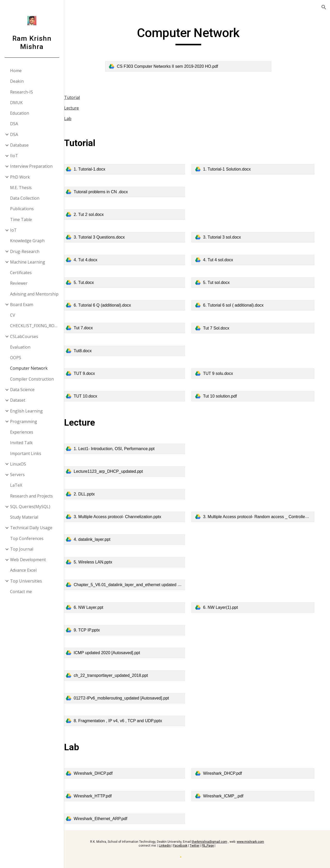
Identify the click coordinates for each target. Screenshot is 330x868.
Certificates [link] (21, 273)
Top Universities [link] (26, 581)
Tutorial (90, 97)
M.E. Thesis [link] (21, 188)
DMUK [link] (17, 103)
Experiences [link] (22, 432)
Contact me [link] (21, 592)
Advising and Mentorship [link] (35, 294)
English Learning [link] (27, 411)
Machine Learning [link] (28, 262)
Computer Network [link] (29, 368)
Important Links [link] (26, 453)
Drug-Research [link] (25, 251)
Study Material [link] (24, 517)
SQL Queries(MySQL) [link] (30, 507)
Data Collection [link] (25, 198)
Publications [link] (22, 209)
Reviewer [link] (19, 283)
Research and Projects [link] (32, 496)
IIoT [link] (14, 156)
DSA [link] (14, 124)
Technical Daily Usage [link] (31, 528)
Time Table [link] (21, 220)
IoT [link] (14, 230)
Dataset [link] (18, 400)
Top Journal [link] (22, 549)
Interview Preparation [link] (32, 166)
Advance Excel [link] (24, 570)
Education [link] (20, 113)
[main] (197, 35)
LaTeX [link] (16, 485)
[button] (324, 7)
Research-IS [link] (22, 92)
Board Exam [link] (22, 305)
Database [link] (20, 145)
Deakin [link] (17, 81)
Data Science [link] (23, 390)
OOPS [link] (16, 358)
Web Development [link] (28, 560)
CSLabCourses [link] (24, 336)
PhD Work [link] (20, 177)
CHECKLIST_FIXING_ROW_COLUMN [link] (36, 326)
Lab (86, 119)
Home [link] (16, 71)
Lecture (89, 108)
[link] (197, 66)
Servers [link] (18, 475)
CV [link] (13, 315)
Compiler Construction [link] (32, 379)
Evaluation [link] (20, 347)
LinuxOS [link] (18, 464)
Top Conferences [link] (27, 538)
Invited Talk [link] (22, 443)
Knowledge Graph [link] (28, 241)
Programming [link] (24, 422)
